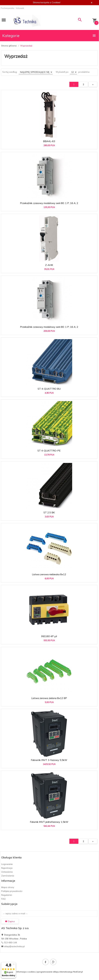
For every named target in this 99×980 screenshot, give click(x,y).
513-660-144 (9, 943)
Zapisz (10, 921)
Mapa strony (8, 887)
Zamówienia (8, 876)
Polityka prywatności (12, 891)
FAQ (3, 899)
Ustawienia (7, 872)
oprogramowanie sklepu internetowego (55, 972)
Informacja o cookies (26, 972)
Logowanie (7, 864)
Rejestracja (7, 868)
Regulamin (7, 895)
